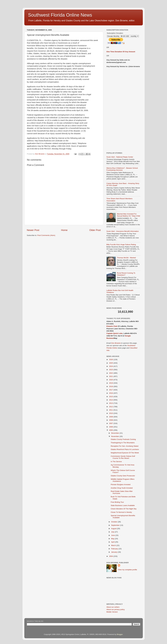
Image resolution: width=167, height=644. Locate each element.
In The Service (116, 462)
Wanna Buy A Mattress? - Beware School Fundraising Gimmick (122, 169)
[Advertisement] (123, 110)
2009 (111, 417)
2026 (111, 360)
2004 (111, 556)
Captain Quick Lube (115, 333)
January (115, 552)
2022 (111, 373)
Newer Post (33, 230)
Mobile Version (112, 612)
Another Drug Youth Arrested (122, 488)
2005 (111, 430)
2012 (111, 407)
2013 (111, 403)
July (113, 532)
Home (64, 230)
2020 (111, 380)
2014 (111, 400)
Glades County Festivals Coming (123, 439)
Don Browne (116, 343)
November (115, 436)
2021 (111, 376)
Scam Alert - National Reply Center (120, 157)
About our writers (113, 607)
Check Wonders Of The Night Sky (124, 509)
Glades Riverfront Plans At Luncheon (125, 449)
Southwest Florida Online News (60, 15)
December (115, 433)
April (113, 542)
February (115, 549)
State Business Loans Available (123, 505)
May (113, 539)
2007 (111, 423)
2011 (111, 410)
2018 (111, 386)
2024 (111, 366)
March (114, 545)
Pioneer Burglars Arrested (121, 484)
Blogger (120, 634)
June (113, 535)
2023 (111, 370)
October (115, 522)
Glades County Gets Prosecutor (123, 476)
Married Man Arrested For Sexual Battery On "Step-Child (128, 215)
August (114, 529)
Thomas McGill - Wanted (126, 258)
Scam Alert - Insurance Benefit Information (123, 231)
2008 (111, 420)
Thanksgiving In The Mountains (123, 443)
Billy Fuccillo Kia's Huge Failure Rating (121, 245)
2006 (111, 427)
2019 (111, 383)
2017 (111, 390)
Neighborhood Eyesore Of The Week (125, 453)
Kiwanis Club (112, 326)
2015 (111, 397)
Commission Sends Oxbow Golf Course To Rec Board (123, 457)
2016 (111, 393)
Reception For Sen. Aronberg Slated (125, 446)
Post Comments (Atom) (46, 235)
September (116, 525)
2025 (111, 363)
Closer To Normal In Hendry (121, 512)
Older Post (95, 230)
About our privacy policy (116, 609)
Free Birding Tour (117, 502)
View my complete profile (128, 570)
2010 (111, 413)
